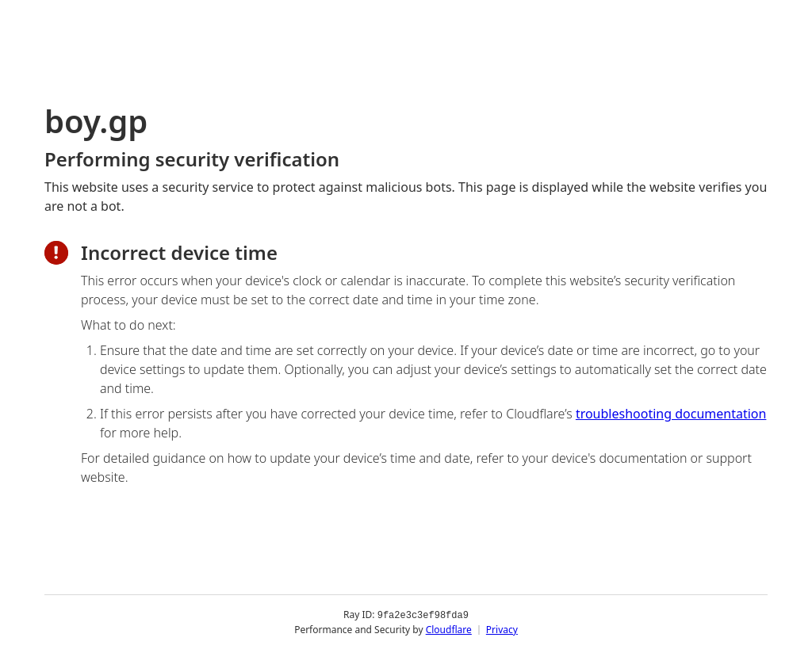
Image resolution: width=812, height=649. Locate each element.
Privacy (502, 629)
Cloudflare (449, 629)
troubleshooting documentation (671, 414)
